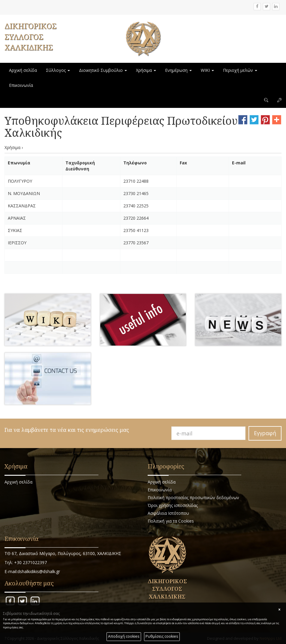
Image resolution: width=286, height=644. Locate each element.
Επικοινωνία (21, 85)
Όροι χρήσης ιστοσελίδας (173, 505)
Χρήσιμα (146, 70)
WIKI (207, 70)
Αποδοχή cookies (124, 636)
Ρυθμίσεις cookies (162, 636)
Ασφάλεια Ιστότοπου (168, 513)
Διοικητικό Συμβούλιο (103, 70)
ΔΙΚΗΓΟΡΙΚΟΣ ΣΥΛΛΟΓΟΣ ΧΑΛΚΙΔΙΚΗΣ (30, 37)
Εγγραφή (265, 433)
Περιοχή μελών (240, 70)
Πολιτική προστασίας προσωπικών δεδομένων (193, 497)
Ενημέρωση (178, 70)
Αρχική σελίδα (23, 70)
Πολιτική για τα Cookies (171, 521)
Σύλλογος (58, 70)
